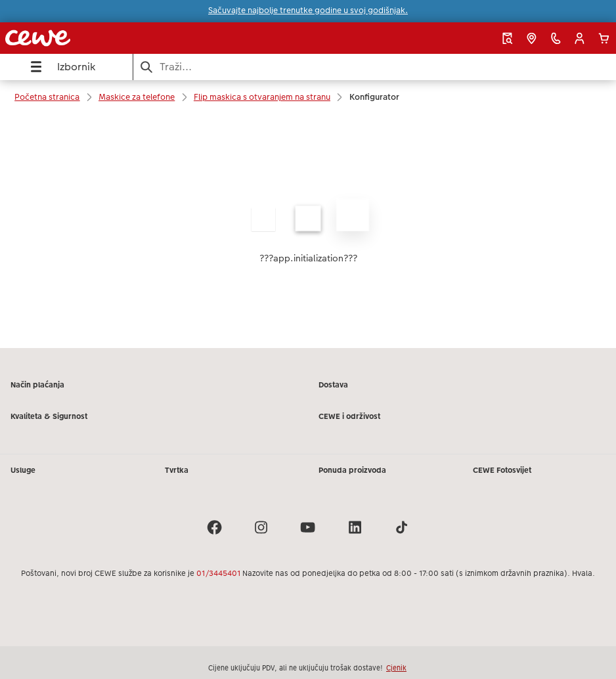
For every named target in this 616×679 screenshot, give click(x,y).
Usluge (23, 470)
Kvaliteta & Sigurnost (49, 416)
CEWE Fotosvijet (502, 470)
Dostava (333, 385)
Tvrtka (177, 470)
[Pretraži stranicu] (375, 67)
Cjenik (396, 668)
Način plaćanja (37, 385)
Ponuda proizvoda (352, 470)
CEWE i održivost (349, 416)
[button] (580, 38)
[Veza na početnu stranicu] (121, 38)
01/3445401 (218, 573)
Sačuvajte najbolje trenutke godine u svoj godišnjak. (308, 11)
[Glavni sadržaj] (308, 231)
